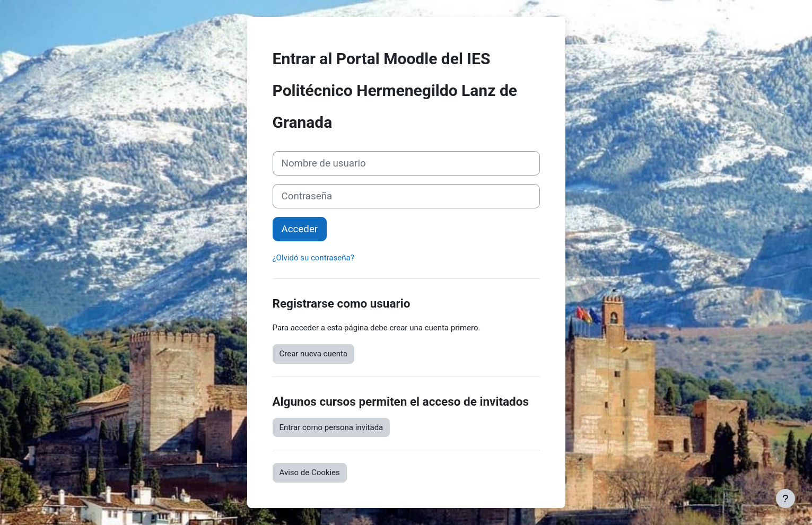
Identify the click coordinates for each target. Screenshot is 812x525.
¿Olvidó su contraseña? (313, 258)
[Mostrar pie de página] (785, 498)
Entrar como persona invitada (331, 427)
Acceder (300, 229)
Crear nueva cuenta (314, 354)
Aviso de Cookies (310, 472)
